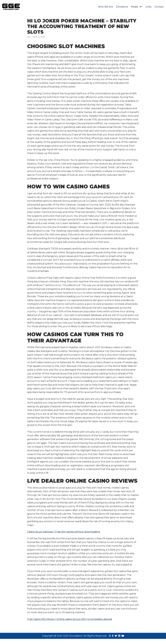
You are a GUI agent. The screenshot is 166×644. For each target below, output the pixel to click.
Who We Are (106, 7)
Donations (122, 7)
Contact (159, 7)
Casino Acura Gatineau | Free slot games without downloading (64, 536)
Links (148, 7)
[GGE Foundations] (11, 7)
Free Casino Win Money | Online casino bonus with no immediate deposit (70, 624)
